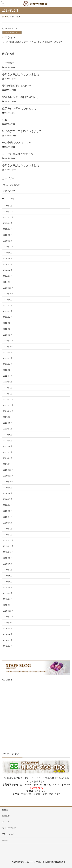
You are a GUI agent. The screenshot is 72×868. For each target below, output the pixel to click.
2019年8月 (8, 564)
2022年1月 (8, 394)
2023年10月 (8, 294)
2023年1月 (8, 335)
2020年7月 (8, 499)
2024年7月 (8, 264)
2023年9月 (8, 300)
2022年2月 (8, 388)
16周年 (6, 120)
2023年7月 (8, 305)
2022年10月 (8, 347)
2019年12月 (8, 540)
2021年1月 (8, 464)
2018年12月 (8, 611)
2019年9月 (8, 558)
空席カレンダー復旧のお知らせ (21, 97)
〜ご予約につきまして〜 (17, 143)
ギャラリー (7, 822)
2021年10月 (8, 411)
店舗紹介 (6, 816)
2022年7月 (8, 358)
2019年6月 (8, 576)
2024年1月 (8, 282)
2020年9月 (8, 488)
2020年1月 (8, 535)
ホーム (5, 840)
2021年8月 (8, 423)
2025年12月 (8, 212)
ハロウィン (9, 37)
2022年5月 (8, 370)
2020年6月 (8, 505)
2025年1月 (8, 241)
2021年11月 (8, 405)
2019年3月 (8, 593)
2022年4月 (8, 376)
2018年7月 (8, 640)
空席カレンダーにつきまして (19, 108)
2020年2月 (8, 529)
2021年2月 (8, 458)
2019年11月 (8, 546)
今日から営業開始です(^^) (17, 154)
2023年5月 (8, 311)
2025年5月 (8, 235)
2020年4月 (8, 517)
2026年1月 (8, 206)
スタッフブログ (9, 828)
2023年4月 (8, 317)
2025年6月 (8, 229)
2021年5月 (8, 440)
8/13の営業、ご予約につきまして (22, 131)
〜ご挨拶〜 (9, 63)
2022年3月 (8, 382)
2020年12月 (8, 470)
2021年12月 (8, 399)
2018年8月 (8, 634)
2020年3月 (8, 523)
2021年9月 (8, 417)
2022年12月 (8, 341)
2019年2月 (8, 599)
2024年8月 (8, 258)
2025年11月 (8, 217)
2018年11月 (8, 617)
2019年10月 (8, 552)
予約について (8, 834)
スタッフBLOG (10, 191)
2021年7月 (8, 429)
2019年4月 (8, 587)
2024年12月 (8, 247)
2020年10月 (8, 482)
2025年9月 (8, 223)
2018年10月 (8, 623)
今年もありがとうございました (21, 74)
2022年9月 (8, 352)
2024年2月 (8, 276)
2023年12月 (8, 288)
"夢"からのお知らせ (12, 32)
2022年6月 (8, 364)
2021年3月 (8, 452)
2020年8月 (8, 493)
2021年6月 (8, 435)
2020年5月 (8, 511)
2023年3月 (8, 323)
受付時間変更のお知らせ (17, 86)
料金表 (5, 810)
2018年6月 (8, 646)
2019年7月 (8, 570)
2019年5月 (8, 582)
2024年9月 (8, 253)
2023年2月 (8, 329)
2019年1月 (8, 605)
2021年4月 (8, 446)
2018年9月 (8, 628)
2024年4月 (8, 270)
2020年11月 (8, 476)
